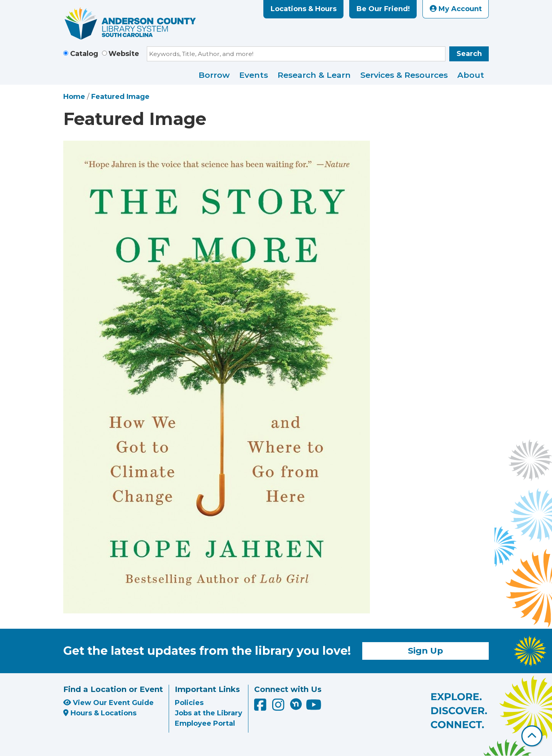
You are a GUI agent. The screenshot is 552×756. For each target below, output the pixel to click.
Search (469, 54)
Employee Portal (205, 723)
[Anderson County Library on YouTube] (314, 708)
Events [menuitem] (254, 75)
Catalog (84, 54)
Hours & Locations (100, 713)
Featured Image (120, 97)
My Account (456, 9)
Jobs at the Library (209, 713)
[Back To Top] (532, 736)
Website (124, 54)
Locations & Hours (304, 9)
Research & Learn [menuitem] (314, 75)
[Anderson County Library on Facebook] (261, 708)
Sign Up (426, 651)
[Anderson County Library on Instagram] (279, 708)
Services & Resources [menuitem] (404, 75)
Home (74, 97)
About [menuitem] (471, 75)
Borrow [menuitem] (214, 75)
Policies (189, 703)
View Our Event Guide (108, 703)
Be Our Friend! (383, 9)
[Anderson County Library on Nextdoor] (296, 704)
